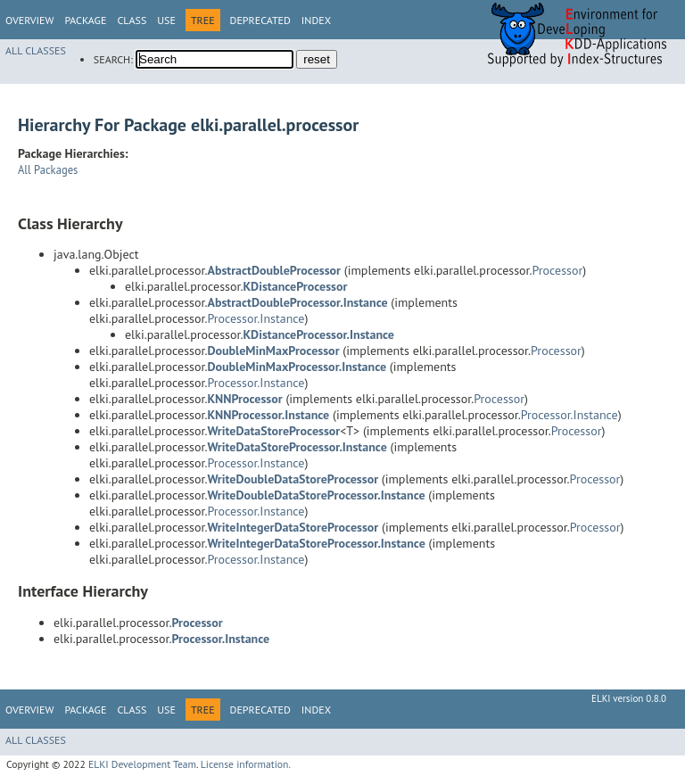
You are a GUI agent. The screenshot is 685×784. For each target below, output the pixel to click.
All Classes (36, 50)
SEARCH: (113, 59)
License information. (246, 764)
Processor (558, 270)
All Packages (48, 169)
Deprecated (260, 20)
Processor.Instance (256, 318)
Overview (29, 20)
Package (85, 20)
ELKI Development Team (142, 764)
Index (316, 20)
